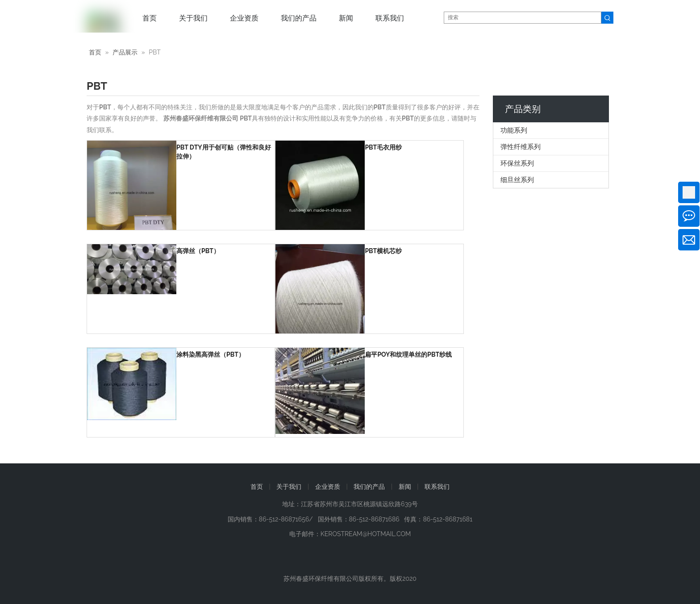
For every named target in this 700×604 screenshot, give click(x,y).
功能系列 (514, 130)
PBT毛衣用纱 (383, 147)
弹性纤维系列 (521, 147)
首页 (257, 487)
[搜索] (523, 18)
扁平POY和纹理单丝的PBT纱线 (408, 354)
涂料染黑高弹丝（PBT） (210, 354)
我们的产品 (369, 487)
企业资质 (328, 487)
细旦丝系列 (517, 180)
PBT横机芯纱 (383, 251)
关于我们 (289, 487)
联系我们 (437, 487)
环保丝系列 (517, 163)
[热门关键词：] (607, 18)
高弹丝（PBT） (198, 251)
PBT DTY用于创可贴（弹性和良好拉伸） (224, 152)
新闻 (405, 487)
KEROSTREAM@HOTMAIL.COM (366, 534)
